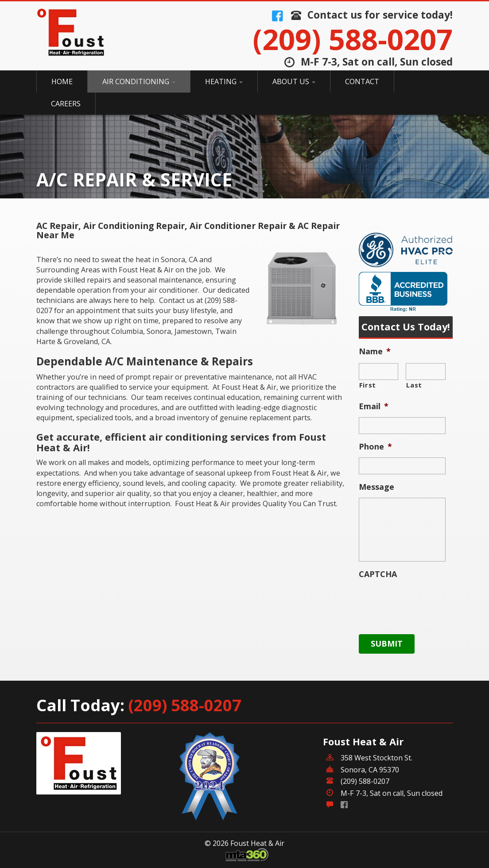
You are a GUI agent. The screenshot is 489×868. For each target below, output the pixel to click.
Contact (362, 81)
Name (375, 351)
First (368, 385)
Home (62, 81)
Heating (224, 81)
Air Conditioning (139, 81)
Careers (66, 104)
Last (414, 385)
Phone (375, 447)
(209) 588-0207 (353, 39)
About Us (294, 81)
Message (376, 487)
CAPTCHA (378, 574)
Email (374, 406)
